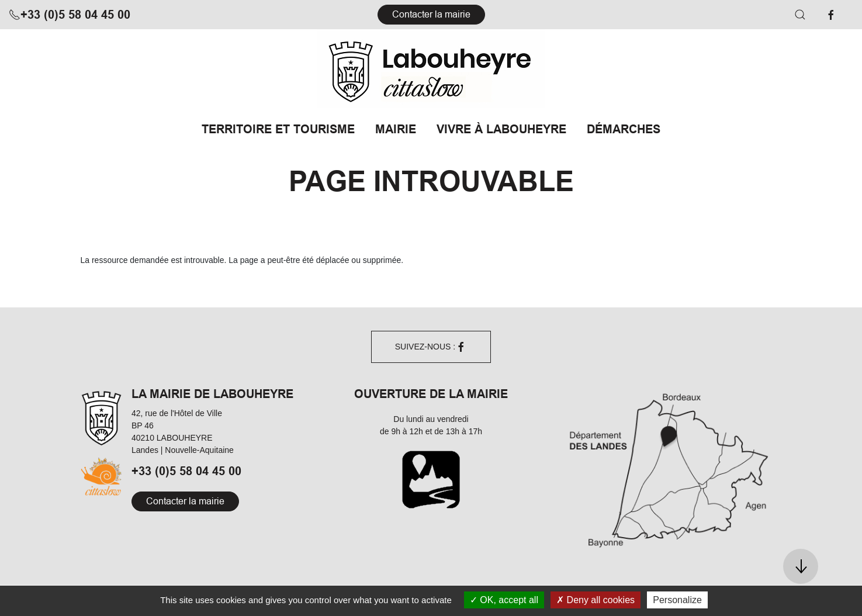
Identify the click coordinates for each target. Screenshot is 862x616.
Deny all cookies (596, 600)
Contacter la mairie (431, 14)
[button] (800, 15)
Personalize (677, 600)
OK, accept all (504, 600)
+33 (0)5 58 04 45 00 (70, 15)
